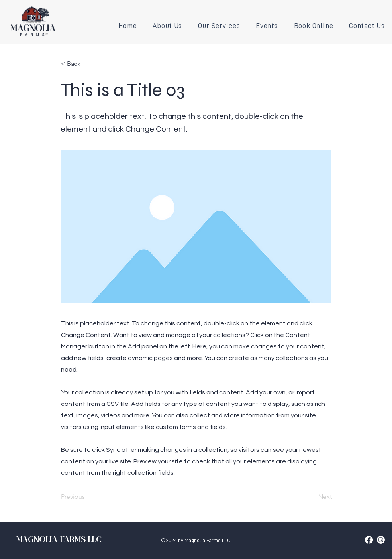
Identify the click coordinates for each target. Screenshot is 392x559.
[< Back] (87, 64)
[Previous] (87, 497)
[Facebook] (369, 540)
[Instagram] (381, 540)
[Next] (312, 497)
